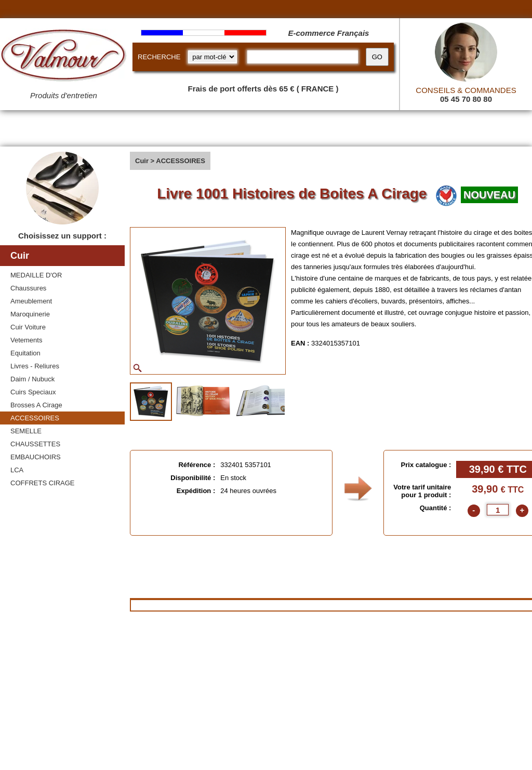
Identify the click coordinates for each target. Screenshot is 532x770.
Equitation (25, 353)
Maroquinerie (30, 314)
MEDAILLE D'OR (36, 275)
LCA (17, 470)
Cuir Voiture (28, 327)
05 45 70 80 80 (466, 99)
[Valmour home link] (64, 57)
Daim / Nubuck (32, 379)
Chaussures (28, 288)
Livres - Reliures (35, 366)
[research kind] (212, 57)
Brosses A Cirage (36, 405)
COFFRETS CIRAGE (43, 483)
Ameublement (31, 301)
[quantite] (498, 510)
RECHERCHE (159, 57)
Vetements (26, 340)
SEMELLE (26, 431)
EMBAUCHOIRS (36, 457)
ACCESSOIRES (35, 418)
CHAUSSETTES (35, 444)
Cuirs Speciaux (33, 392)
